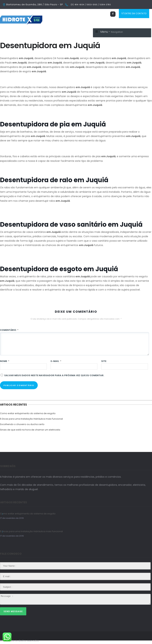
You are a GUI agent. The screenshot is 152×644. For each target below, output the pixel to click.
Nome (5, 361)
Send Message (13, 611)
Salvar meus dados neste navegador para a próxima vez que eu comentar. (54, 375)
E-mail (56, 361)
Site (104, 361)
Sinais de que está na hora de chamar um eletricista (30, 430)
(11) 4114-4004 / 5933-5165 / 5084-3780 (90, 5)
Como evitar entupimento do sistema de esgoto (28, 413)
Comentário (9, 330)
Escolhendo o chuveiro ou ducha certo (22, 424)
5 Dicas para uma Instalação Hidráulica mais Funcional (31, 419)
